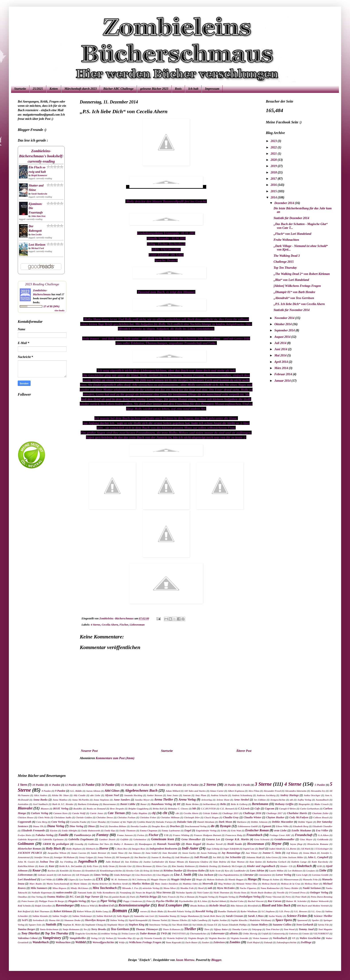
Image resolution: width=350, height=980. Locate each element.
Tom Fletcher (273, 929)
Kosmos (77, 871)
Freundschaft (304, 835)
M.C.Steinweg (139, 879)
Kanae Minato (177, 862)
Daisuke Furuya (164, 822)
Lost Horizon (37, 245)
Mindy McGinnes (79, 888)
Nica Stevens (164, 892)
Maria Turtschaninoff (58, 884)
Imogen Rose (139, 849)
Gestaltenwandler (284, 839)
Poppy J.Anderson (133, 901)
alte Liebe (95, 795)
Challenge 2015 (284, 262)
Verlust (109, 938)
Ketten (54, 89)
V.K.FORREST (321, 933)
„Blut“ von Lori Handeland (291, 280)
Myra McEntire (226, 888)
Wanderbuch (41, 942)
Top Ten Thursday (285, 268)
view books (59, 310)
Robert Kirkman (63, 911)
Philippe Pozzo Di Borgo (51, 901)
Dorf (102, 826)
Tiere (207, 929)
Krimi (156, 871)
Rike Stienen (237, 906)
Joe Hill (217, 857)
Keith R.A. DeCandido (71, 866)
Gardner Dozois (107, 839)
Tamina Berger (26, 929)
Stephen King (137, 925)
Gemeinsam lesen (163, 839)
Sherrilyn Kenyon (95, 920)
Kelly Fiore (93, 866)
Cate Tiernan (116, 813)
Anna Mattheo (60, 800)
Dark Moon (225, 822)
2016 (274, 185)
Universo (294, 933)
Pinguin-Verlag (77, 901)
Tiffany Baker (221, 929)
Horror (104, 849)
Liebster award (45, 875)
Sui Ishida (198, 925)
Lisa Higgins (163, 875)
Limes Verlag (101, 875)
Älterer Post (244, 751)
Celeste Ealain (210, 813)
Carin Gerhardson (310, 809)
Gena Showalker (191, 839)
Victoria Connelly (153, 938)
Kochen (52, 871)
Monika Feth (187, 888)
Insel (262, 849)
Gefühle (124, 839)
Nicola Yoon (240, 892)
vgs (138, 938)
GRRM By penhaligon (56, 844)
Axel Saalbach (40, 804)
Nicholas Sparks (184, 892)
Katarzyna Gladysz (199, 862)
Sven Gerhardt (305, 925)
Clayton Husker (275, 817)
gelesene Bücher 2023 (154, 89)
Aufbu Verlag (304, 800)
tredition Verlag (109, 933)
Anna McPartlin (80, 800)
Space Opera (284, 920)
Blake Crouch (322, 804)
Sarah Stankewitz (39, 194)
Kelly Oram (109, 866)
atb (291, 800)
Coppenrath (25, 822)
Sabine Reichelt (104, 916)
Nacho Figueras (248, 888)
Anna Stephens (101, 800)
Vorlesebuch (280, 938)
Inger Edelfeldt (231, 849)
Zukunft (268, 942)
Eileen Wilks (282, 826)
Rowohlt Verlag (204, 911)
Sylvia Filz (323, 925)
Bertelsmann (260, 804)
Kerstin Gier (125, 866)
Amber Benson (155, 795)
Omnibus (22, 897)
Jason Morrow (185, 960)
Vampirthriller (78, 938)
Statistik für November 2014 (292, 310)
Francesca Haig (234, 835)
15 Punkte (127, 785)
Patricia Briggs (148, 897)
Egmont (266, 826)
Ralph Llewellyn (43, 906)
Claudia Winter (252, 817)
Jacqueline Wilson (57, 853)
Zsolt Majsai (253, 942)
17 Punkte (160, 785)
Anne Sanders (122, 800)
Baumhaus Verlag (161, 804)
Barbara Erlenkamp (88, 804)
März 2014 (281, 368)
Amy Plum (201, 795)
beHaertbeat (210, 804)
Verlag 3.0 (96, 938)
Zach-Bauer (191, 942)
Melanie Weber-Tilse (247, 884)
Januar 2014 (283, 381)
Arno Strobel (241, 800)
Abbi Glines (112, 791)
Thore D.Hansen (171, 929)
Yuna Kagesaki (174, 942)
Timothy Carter (240, 929)
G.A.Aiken (323, 835)
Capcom (269, 809)
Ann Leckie (37, 234)
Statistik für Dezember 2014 (291, 218)
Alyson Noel (112, 795)
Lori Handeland (27, 879)
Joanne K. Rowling (161, 857)
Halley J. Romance (124, 844)
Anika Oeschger (312, 795)
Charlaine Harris (297, 813)
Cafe (257, 809)
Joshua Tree (47, 862)
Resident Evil (106, 906)
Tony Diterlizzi (31, 933)
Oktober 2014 (283, 324)
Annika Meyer (142, 800)
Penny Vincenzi (273, 897)
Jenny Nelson (104, 857)
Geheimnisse (140, 839)
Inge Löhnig (213, 849)
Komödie (64, 871)
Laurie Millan (276, 871)
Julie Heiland (113, 862)
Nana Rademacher (270, 888)
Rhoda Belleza (198, 906)
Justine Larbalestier (154, 862)
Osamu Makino (56, 897)
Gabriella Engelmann (81, 839)
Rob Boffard (24, 911)
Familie (63, 835)
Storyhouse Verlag (158, 925)
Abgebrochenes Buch (141, 790)
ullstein (234, 933)
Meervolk (208, 884)
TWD (164, 933)
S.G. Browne (300, 911)
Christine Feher (148, 817)
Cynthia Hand (144, 822)
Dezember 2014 (285, 203)
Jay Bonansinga (231, 853)
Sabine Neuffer (60, 916)
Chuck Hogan (211, 817)
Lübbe (60, 879)
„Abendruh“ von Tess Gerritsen (294, 298)
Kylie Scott (215, 871)
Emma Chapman (149, 830)
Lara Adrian (257, 871)
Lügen (72, 879)
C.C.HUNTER (208, 809)
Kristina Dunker (173, 871)
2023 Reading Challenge (42, 284)
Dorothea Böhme (118, 826)
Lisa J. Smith (183, 875)
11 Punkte (54, 785)
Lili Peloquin (83, 875)
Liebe (323, 870)
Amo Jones (173, 795)
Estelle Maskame (301, 830)
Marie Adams (80, 884)
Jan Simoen (134, 853)
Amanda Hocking (133, 795)
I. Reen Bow (122, 849)
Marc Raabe (36, 884)
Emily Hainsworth (91, 830)
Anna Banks (40, 800)
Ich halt (193, 89)
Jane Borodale (170, 853)
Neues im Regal (144, 892)
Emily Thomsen (127, 830)
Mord (201, 888)
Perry (288, 897)
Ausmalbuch (322, 800)
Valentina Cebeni (28, 938)
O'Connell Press (297, 892)
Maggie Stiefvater (181, 879)
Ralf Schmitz (24, 906)
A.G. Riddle (76, 791)
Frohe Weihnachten (286, 240)
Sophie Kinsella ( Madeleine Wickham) (251, 920)
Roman (120, 911)
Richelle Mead (217, 906)
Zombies (235, 942)
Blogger (216, 960)
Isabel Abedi (275, 849)
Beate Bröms (192, 804)
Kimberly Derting (208, 866)
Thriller (190, 929)
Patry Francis (169, 897)
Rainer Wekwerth (320, 901)
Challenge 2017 (274, 813)
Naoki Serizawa (312, 888)
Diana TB (38, 826)
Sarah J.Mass (256, 916)
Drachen (175, 826)
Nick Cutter (203, 892)
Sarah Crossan (234, 916)
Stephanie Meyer (116, 925)
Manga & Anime (271, 879)
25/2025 (38, 89)
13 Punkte (88, 785)
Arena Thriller (164, 800)
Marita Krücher (100, 884)
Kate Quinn (256, 862)
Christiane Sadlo (63, 817)
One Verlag (37, 897)
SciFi (25, 920)
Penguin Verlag (207, 897)
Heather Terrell (215, 844)
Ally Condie (79, 795)
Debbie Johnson (259, 822)
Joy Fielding (66, 862)
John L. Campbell (318, 857)
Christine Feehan (126, 817)
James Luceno (79, 853)
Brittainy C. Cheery (178, 809)
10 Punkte (38, 785)
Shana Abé (54, 920)
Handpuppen (145, 844)
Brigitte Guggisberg (138, 809)
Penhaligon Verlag (250, 897)
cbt (165, 813)
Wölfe (122, 942)
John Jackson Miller (293, 857)
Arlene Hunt (223, 800)
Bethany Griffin (284, 804)
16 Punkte (143, 785)
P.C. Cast (75, 897)
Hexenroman (256, 844)
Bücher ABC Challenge (118, 89)
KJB (320, 866)
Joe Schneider (233, 857)
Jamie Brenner (99, 853)
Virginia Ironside (239, 938)
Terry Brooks (99, 929)
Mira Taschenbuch (105, 888)
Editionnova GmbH (248, 826)
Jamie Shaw (117, 853)
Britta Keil (158, 809)
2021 (274, 154)
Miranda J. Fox (130, 888)
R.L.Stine (202, 901)
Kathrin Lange (299, 862)
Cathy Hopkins (140, 813)
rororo (144, 911)
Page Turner (92, 897)
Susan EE (212, 925)
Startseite (20, 89)
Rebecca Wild (87, 906)
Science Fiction (297, 916)
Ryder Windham (249, 911)
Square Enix (35, 925)
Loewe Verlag (283, 875)
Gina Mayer (306, 839)
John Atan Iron (38, 216)
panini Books (119, 897)
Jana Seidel (151, 853)
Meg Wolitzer (225, 884)
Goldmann (26, 844)
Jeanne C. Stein (272, 853)
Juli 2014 (281, 343)
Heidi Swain (235, 844)
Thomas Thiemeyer (147, 929)
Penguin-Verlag (227, 897)
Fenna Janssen (125, 835)
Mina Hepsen (59, 888)
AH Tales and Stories (195, 791)
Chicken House (26, 817)
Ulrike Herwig (250, 933)
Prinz (149, 901)
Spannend (302, 920)
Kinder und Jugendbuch (261, 866)
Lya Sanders (85, 879)
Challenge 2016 (252, 813)
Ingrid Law (249, 849)
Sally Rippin (123, 916)
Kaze (52, 866)
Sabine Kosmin (40, 916)
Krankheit (90, 871)
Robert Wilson (84, 911)
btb (194, 809)
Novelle (281, 892)
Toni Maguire (325, 929)
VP (294, 938)
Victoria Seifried (175, 938)
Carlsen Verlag (40, 813)
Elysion (54, 830)
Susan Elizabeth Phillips (234, 925)
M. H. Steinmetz (120, 879)
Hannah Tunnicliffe (169, 844)
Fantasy (102, 835)
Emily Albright (69, 830)
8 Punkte (46, 791)
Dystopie (225, 826)
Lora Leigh (302, 875)
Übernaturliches (198, 933)
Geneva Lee (213, 839)
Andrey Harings (289, 795)
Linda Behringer (122, 875)
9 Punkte (60, 791)
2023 (274, 141)
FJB (166, 835)
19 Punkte (193, 785)
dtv (213, 826)
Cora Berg (42, 822)
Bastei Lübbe (128, 804)
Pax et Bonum (187, 897)
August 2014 (283, 337)
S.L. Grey (316, 911)
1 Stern (22, 785)
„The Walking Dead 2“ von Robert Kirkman (302, 274)
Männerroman (291, 879)
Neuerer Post (89, 751)
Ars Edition (260, 800)
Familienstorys (83, 835)
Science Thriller (323, 916)
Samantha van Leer (144, 916)
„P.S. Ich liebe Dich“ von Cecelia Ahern (299, 304)
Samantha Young (167, 916)
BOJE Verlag (61, 809)
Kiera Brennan (144, 866)
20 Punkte (230, 785)
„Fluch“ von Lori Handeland (292, 234)
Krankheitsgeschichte (111, 871)
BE (179, 804)
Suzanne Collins (282, 925)
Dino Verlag (77, 826)
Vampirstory (52, 938)
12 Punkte (71, 785)
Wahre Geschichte (310, 938)
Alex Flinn (254, 791)
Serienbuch (39, 920)
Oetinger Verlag (319, 892)
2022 (274, 147)
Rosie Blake (157, 911)
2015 (274, 191)
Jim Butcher (140, 857)
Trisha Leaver (128, 933)
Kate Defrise (220, 862)
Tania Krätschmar (49, 929)
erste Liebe (280, 830)
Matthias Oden (190, 884)
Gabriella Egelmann (53, 839)
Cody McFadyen (299, 817)
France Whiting (181, 835)
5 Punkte (320, 785)
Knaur (36, 870)
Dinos (92, 826)
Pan (106, 897)
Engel (188, 830)
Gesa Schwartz (262, 839)
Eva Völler (322, 830)
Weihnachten (63, 942)
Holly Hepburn (74, 849)
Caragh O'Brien (287, 809)
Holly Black (53, 849)
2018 (274, 172)
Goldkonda (323, 839)
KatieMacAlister (26, 866)
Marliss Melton (141, 884)
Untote (306, 933)
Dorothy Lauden (139, 826)
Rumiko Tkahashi (227, 911)
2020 (274, 160)
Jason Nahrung (209, 853)
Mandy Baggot (236, 879)
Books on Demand (96, 809)
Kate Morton (238, 862)
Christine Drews (105, 817)
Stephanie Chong (94, 925)
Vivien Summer (261, 938)
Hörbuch (91, 849)
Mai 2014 (281, 355)
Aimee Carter (217, 791)
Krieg (146, 871)
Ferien (141, 835)
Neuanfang (125, 892)
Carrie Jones (97, 813)
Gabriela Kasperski (28, 839)
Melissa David (269, 884)
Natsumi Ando (85, 892)
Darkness (242, 822)
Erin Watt (236, 830)
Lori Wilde (46, 879)
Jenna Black (309, 853)
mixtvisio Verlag (151, 888)
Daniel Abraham (206, 822)
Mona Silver (170, 888)
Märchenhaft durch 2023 (81, 89)
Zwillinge (306, 942)
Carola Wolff (79, 813)
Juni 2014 (281, 349)
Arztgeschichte (278, 800)
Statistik (51, 925)
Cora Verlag (58, 822)
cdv (177, 813)
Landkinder (240, 871)
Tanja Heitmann (71, 929)
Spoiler (315, 920)
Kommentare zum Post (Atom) (115, 758)
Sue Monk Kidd (180, 925)
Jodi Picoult (201, 857)
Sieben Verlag (117, 920)
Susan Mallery (259, 925)
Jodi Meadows (182, 857)
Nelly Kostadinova (106, 892)
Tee (85, 929)
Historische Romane (318, 844)
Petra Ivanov (28, 901)
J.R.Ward (305, 849)
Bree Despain (117, 809)
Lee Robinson (295, 871)
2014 (274, 197)
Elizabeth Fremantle (33, 830)
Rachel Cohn (237, 901)
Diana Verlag (56, 826)
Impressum (212, 89)
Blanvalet (25, 808)
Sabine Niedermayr (82, 916)
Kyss (227, 871)
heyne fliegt (296, 844)
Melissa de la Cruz (290, 884)
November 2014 (285, 318)
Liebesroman (137, 625)
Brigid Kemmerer (39, 175)
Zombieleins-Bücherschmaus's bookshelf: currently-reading (41, 156)
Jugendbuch (87, 861)
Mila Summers (39, 888)
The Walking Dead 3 (287, 256)
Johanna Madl (254, 857)
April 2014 (281, 362)
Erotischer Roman (257, 830)
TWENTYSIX (179, 933)
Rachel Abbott (219, 901)
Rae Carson (275, 901)
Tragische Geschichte (86, 933)
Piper (93, 901)
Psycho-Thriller (165, 901)
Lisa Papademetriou (228, 875)
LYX (100, 879)
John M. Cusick (26, 862)
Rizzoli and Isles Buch (276, 905)
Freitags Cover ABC (280, 835)
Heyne (277, 844)
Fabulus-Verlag (44, 835)
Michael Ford (38, 248)
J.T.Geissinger (321, 849)
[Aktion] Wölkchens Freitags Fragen (297, 286)
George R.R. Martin (237, 839)
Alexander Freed (272, 791)
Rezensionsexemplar (134, 905)
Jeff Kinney (292, 853)
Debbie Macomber (283, 822)
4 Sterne (96, 625)
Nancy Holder (291, 888)
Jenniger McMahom (64, 857)
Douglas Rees (158, 826)
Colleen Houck (321, 817)
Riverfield (253, 906)
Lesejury (311, 871)
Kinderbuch (304, 866)
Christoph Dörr (192, 817)
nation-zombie (64, 892)
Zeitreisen (219, 942)
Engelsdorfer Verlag (206, 830)
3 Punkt (245, 785)
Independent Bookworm (163, 849)
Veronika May (125, 938)
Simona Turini (159, 920)
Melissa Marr (312, 884)
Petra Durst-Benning (322, 897)
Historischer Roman (29, 849)
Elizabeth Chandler (322, 826)
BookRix (78, 809)
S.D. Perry (284, 911)
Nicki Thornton (221, 892)
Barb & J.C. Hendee (63, 804)
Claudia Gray (231, 817)
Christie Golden (84, 817)
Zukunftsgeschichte (287, 942)
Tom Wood (289, 929)
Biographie (304, 804)
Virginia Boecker (217, 938)
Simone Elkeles (179, 920)
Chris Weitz (44, 817)
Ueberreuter (218, 933)
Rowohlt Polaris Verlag (179, 911)
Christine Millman (170, 817)
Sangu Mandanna (190, 916)
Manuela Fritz (310, 879)
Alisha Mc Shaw (60, 795)
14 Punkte (108, 785)
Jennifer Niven (42, 857)
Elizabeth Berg (300, 826)
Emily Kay (110, 830)
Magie (199, 879)
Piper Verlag (108, 901)
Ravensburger (65, 905)
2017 (274, 179)
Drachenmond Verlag (195, 826)
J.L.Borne (291, 849)
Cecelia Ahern (110, 625)
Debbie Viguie (305, 822)
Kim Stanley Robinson (183, 866)
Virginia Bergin (196, 938)
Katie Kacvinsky (320, 862)
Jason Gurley (189, 853)
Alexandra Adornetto (296, 791)
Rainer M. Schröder (297, 901)
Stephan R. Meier (72, 925)
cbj (154, 813)
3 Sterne (263, 784)
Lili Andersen (64, 875)
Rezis (178, 89)
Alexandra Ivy (318, 791)
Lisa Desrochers (144, 875)
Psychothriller (186, 901)
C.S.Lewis (244, 809)
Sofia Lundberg (199, 920)
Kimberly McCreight (232, 866)
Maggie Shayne (159, 879)
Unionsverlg (279, 933)
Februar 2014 (283, 374)
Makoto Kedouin (215, 879)
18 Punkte (176, 785)
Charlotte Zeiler (320, 813)
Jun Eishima (132, 862)
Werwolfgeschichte (103, 942)
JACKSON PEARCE (30, 853)
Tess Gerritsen (120, 929)
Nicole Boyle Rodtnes (262, 892)
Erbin (224, 830)
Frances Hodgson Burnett (207, 835)
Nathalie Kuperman (42, 892)
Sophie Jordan (219, 920)
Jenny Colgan (86, 857)
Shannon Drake (72, 920)
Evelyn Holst (24, 835)
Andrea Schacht (219, 795)
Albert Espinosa (236, 791)
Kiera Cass (162, 866)
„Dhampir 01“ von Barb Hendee (294, 292)
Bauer (144, 804)
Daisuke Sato (185, 822)
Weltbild (81, 942)
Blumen (45, 809)
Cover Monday (98, 822)
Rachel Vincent (256, 901)
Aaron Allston (93, 791)
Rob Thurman (42, 911)
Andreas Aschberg (266, 795)
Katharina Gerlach (277, 862)
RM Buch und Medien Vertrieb (313, 906)
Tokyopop (257, 929)
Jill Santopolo (123, 857)
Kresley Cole (133, 871)
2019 (274, 166)
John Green (272, 857)
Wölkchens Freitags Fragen (145, 942)
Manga (252, 879)
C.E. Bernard (227, 809)
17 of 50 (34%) (51, 306)
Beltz (223, 804)
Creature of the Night (121, 822)
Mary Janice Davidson (167, 884)
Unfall (265, 933)
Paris (133, 897)
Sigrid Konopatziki (138, 920)
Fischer (124, 625)
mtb (210, 888)
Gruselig (79, 844)
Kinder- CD (286, 866)
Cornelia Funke (78, 822)
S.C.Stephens (268, 911)
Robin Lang (102, 911)
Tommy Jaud (306, 929)
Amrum (187, 795)
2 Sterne (210, 785)
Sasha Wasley (275, 916)
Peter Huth (301, 897)
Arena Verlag (187, 800)
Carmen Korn (61, 813)
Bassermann (109, 804)
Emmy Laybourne (171, 830)
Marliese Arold (120, 884)
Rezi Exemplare (170, 905)
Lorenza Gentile (320, 875)
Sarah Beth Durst (212, 916)
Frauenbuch (254, 835)
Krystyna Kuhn (196, 871)
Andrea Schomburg (242, 795)
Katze (42, 866)
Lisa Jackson (206, 875)
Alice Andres (41, 795)
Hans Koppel (193, 844)
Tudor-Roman (148, 933)
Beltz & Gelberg (239, 804)
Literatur (248, 875)
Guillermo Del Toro (98, 844)
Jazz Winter (252, 853)
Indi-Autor (190, 848)
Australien (23, 804)
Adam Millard (173, 791)
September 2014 (285, 330)
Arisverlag (207, 800)
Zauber (206, 942)
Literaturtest (265, 875)
